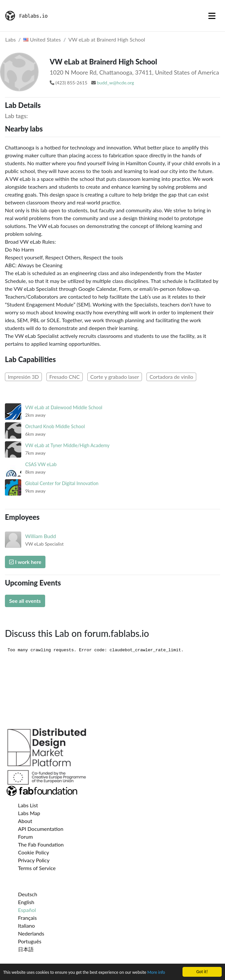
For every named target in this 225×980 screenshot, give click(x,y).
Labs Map (29, 813)
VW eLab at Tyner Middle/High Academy (67, 445)
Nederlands (31, 933)
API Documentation (41, 829)
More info (156, 973)
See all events (25, 601)
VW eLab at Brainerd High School (107, 39)
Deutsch (28, 894)
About (25, 821)
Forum (25, 837)
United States (42, 39)
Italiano (26, 926)
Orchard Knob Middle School (55, 426)
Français (27, 918)
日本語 (26, 949)
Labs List (28, 805)
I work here (25, 562)
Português (30, 941)
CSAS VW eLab (41, 464)
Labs (10, 39)
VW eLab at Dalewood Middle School (64, 407)
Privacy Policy (34, 860)
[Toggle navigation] (212, 16)
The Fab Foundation (41, 844)
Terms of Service (37, 868)
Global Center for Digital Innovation (62, 483)
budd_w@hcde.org (115, 83)
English (26, 902)
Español (27, 910)
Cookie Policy (34, 852)
